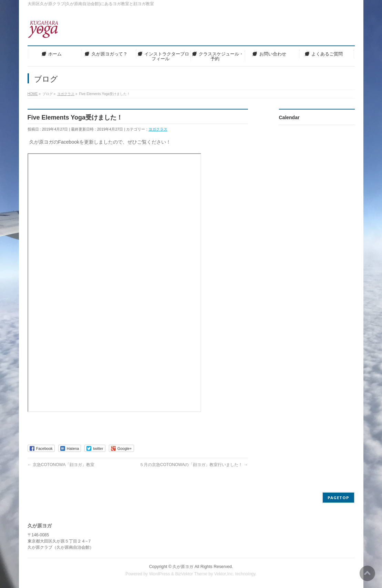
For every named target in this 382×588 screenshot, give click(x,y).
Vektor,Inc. (224, 574)
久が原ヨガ (183, 567)
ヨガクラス (158, 129)
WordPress (160, 574)
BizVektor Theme (191, 574)
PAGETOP (338, 498)
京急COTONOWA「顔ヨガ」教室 (61, 465)
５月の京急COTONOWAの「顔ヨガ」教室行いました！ (194, 465)
